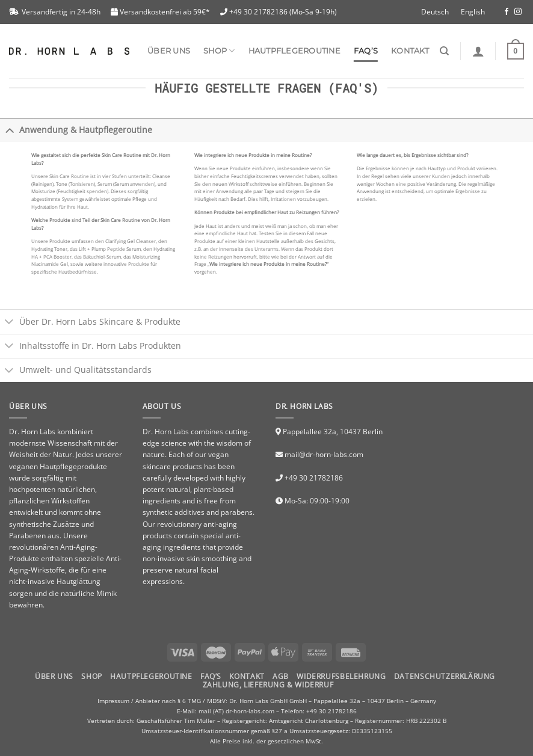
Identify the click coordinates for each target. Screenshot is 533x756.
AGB (281, 676)
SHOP (219, 51)
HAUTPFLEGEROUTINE (151, 676)
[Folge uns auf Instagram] (518, 12)
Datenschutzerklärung (445, 676)
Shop (91, 676)
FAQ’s (366, 51)
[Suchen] (444, 51)
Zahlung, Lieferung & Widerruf (268, 685)
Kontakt (410, 51)
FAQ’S (211, 676)
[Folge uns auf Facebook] (507, 12)
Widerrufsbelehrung (341, 676)
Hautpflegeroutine (294, 51)
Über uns (169, 51)
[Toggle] (9, 130)
